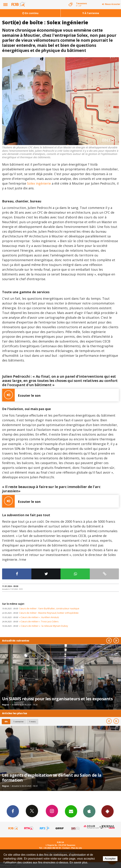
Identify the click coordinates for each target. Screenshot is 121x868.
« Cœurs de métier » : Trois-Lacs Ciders (30, 622)
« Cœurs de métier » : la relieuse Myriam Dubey (35, 626)
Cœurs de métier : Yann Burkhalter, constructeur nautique (41, 608)
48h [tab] (6, 721)
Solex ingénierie (39, 183)
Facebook (13, 811)
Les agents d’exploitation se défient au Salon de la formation (52, 778)
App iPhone (89, 811)
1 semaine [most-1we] (18, 721)
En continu (30, 13)
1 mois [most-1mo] (32, 721)
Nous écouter (113, 4)
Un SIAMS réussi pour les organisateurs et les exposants (57, 699)
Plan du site (77, 848)
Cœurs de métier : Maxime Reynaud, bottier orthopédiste (40, 613)
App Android (107, 811)
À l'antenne (91, 13)
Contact (66, 848)
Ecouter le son (21, 395)
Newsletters (71, 811)
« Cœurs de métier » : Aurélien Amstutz (31, 617)
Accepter (110, 859)
